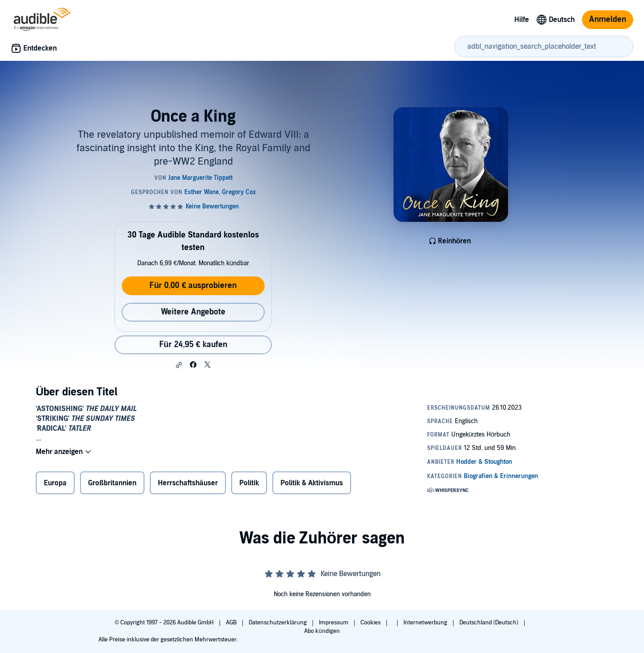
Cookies (371, 623)
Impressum (334, 623)
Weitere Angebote (193, 312)
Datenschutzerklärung (278, 623)
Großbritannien (112, 483)
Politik (249, 483)
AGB (232, 623)
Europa (55, 483)
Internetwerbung (426, 623)
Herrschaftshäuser (188, 483)
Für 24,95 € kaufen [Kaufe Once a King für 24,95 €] (193, 345)
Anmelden (608, 19)
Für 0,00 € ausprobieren (193, 286)
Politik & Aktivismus (312, 483)
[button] (179, 365)
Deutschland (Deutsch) (489, 623)
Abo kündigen (322, 631)
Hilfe (522, 20)
